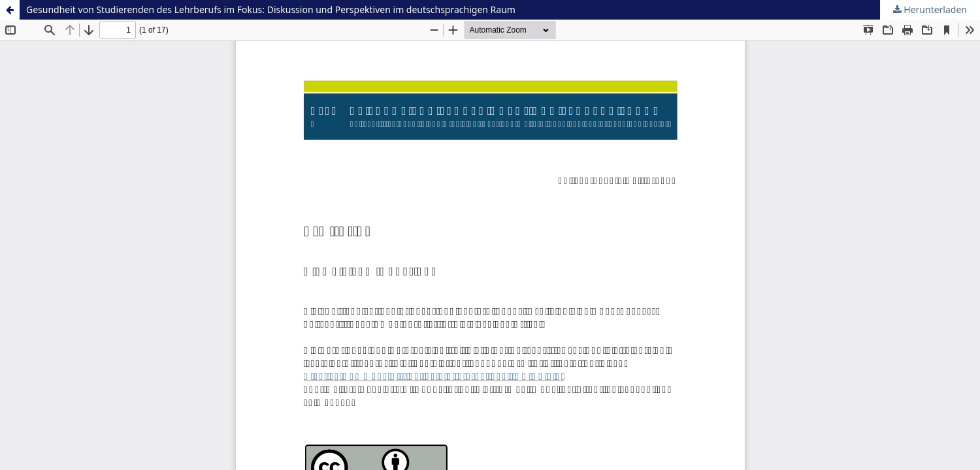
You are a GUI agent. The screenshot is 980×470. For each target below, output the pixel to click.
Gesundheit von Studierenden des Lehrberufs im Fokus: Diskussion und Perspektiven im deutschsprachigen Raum (271, 9)
